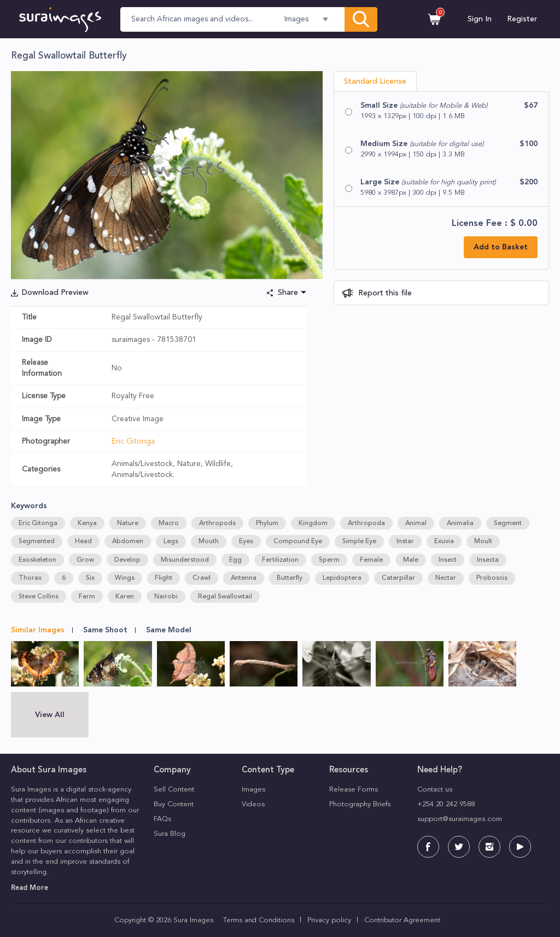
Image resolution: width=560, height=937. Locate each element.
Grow (85, 560)
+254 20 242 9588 (446, 804)
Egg (235, 560)
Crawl (202, 578)
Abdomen (128, 542)
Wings (125, 578)
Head (83, 542)
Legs (171, 542)
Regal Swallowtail (225, 597)
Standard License (375, 82)
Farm (87, 597)
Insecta (488, 560)
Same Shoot (105, 630)
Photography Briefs (360, 804)
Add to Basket (501, 247)
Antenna (244, 578)
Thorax (30, 578)
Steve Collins (39, 597)
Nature (128, 523)
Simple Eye (359, 542)
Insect (448, 560)
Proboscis (492, 578)
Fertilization (280, 560)
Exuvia (444, 542)
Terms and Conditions (259, 920)
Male (411, 560)
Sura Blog (170, 834)
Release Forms (354, 790)
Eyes (246, 542)
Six (90, 578)
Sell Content (174, 790)
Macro (169, 523)
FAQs (162, 819)
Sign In (480, 19)
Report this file (384, 293)
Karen (125, 597)
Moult (483, 542)
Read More (30, 888)
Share (288, 293)
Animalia (460, 523)
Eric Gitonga (133, 441)
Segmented (37, 542)
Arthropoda (366, 523)
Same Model (169, 630)
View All (50, 715)
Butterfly (290, 578)
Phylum (267, 523)
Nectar (446, 578)
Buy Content (174, 804)
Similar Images (38, 630)
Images (253, 790)
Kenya (87, 523)
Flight (164, 578)
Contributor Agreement (402, 920)
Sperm (329, 560)
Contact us (435, 790)
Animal (416, 523)
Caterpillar (398, 578)
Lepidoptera (342, 578)
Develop (127, 560)
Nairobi (166, 597)
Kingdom (313, 523)
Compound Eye (298, 542)
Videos (253, 804)
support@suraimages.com (460, 819)
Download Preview (55, 293)
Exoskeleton (37, 560)
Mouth (209, 542)
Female (371, 560)
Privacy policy (329, 920)
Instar (405, 542)
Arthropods (217, 523)
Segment (508, 523)
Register (522, 19)
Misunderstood (185, 560)
